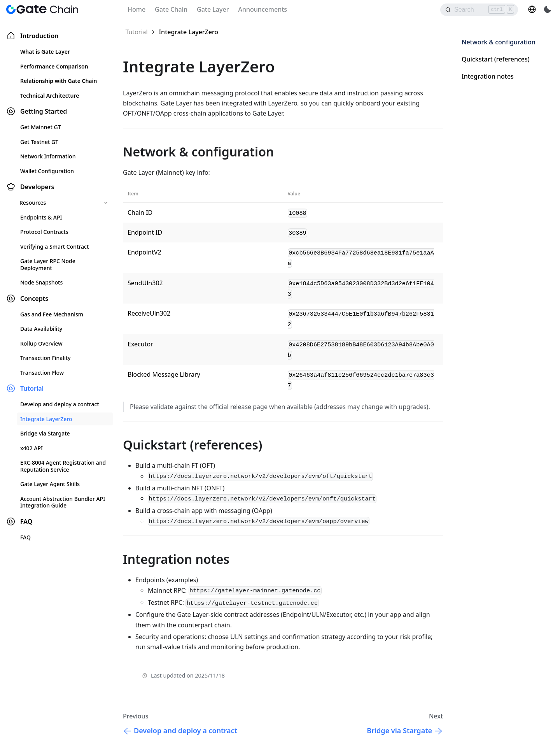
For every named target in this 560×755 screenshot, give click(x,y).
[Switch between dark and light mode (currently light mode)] (548, 9)
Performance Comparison (54, 66)
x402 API (31, 448)
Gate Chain (171, 9)
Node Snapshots (41, 282)
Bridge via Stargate (45, 433)
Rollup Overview (41, 343)
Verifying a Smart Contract (54, 247)
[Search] (479, 10)
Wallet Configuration (47, 171)
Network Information (48, 156)
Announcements (262, 9)
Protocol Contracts (44, 232)
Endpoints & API (41, 217)
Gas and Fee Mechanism (52, 314)
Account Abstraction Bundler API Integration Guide (63, 502)
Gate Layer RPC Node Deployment (48, 264)
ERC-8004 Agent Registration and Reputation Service (63, 466)
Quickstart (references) (496, 59)
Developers (37, 187)
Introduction (39, 36)
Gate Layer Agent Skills (50, 484)
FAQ (26, 521)
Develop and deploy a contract (60, 404)
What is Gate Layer (45, 52)
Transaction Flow (42, 373)
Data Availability (41, 329)
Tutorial (32, 388)
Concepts (34, 298)
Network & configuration (499, 42)
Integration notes (488, 76)
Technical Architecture (50, 96)
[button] (532, 9)
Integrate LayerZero (46, 419)
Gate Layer (213, 9)
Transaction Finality (45, 358)
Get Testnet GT (39, 142)
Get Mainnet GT (41, 127)
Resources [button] (33, 203)
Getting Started (44, 111)
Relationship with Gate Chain (59, 81)
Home (136, 9)
